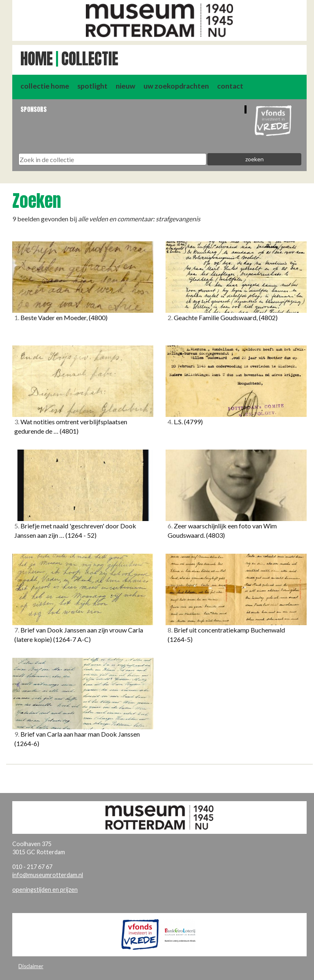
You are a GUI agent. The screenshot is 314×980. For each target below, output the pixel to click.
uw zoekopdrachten (176, 86)
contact (230, 86)
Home (37, 59)
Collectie (90, 59)
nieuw (126, 86)
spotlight (92, 86)
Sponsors (34, 109)
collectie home (45, 86)
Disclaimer (31, 966)
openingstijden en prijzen (45, 890)
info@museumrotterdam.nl (48, 875)
